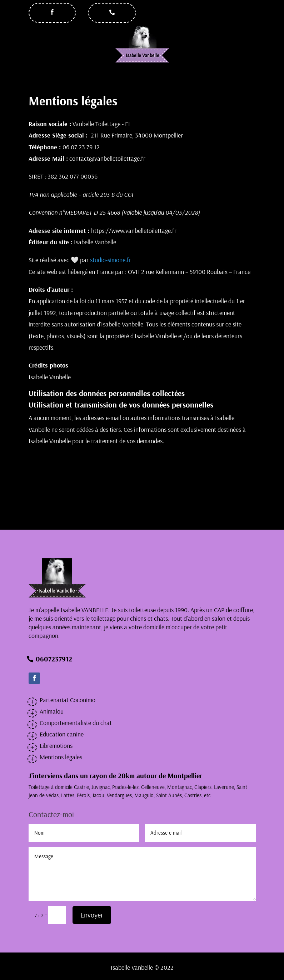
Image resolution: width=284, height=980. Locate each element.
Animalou (52, 712)
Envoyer (92, 915)
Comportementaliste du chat (76, 724)
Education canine (62, 735)
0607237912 (54, 659)
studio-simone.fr (111, 260)
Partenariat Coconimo (68, 701)
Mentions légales (61, 758)
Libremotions (56, 746)
